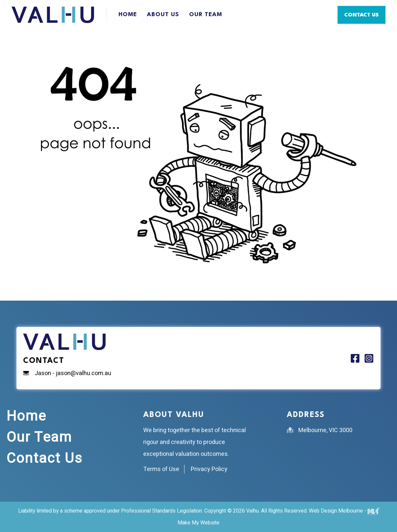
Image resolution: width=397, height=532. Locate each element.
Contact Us (45, 458)
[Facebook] (355, 358)
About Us (163, 15)
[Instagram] (369, 358)
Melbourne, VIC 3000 (325, 430)
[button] (362, 15)
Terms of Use (161, 469)
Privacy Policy (209, 469)
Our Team (206, 15)
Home (128, 15)
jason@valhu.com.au (83, 373)
